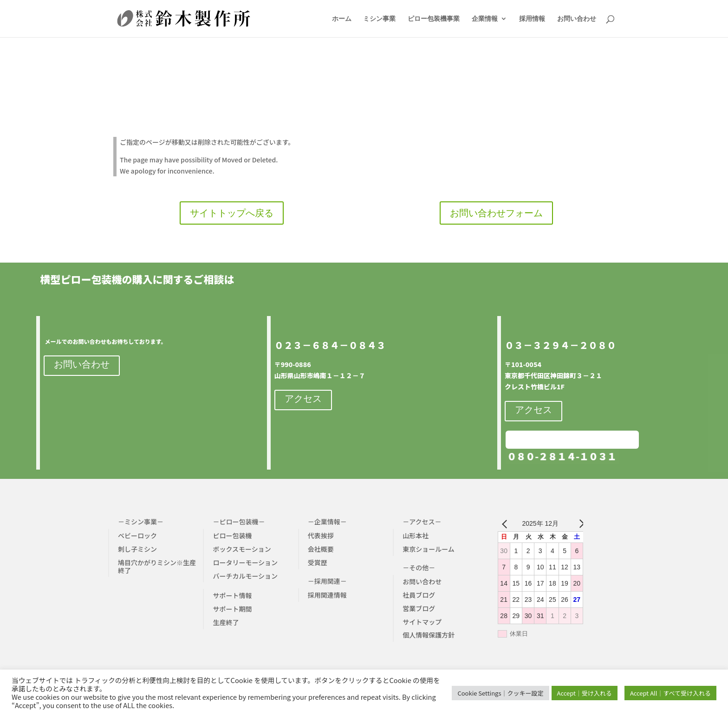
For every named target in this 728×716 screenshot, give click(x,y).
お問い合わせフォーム (496, 213)
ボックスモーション (242, 549)
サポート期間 (232, 609)
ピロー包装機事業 (434, 19)
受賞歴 (318, 562)
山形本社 (416, 535)
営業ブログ (419, 608)
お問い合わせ (577, 19)
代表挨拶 (321, 535)
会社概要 (321, 549)
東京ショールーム (429, 549)
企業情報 (485, 19)
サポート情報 (232, 595)
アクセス (303, 399)
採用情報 (532, 19)
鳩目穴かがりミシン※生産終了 (157, 566)
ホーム (342, 19)
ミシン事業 (379, 19)
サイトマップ (422, 622)
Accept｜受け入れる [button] (585, 693)
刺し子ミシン (137, 549)
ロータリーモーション (245, 562)
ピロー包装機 (232, 535)
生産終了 (226, 622)
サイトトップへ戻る (232, 213)
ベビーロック (137, 535)
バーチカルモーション (245, 576)
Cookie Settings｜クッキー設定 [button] (500, 693)
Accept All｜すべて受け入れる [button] (670, 693)
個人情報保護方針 (429, 635)
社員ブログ (419, 595)
